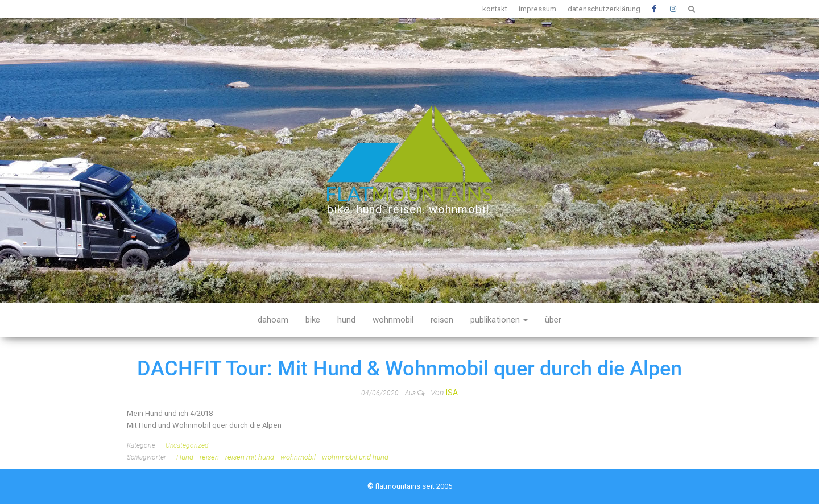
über (553, 320)
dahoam (273, 320)
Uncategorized (187, 445)
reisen (442, 320)
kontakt (495, 9)
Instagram (673, 9)
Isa (452, 393)
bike (313, 320)
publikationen (499, 320)
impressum (537, 9)
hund (346, 320)
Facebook (655, 9)
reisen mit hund (250, 457)
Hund (185, 457)
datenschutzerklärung (604, 9)
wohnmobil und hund (355, 457)
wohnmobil (393, 320)
